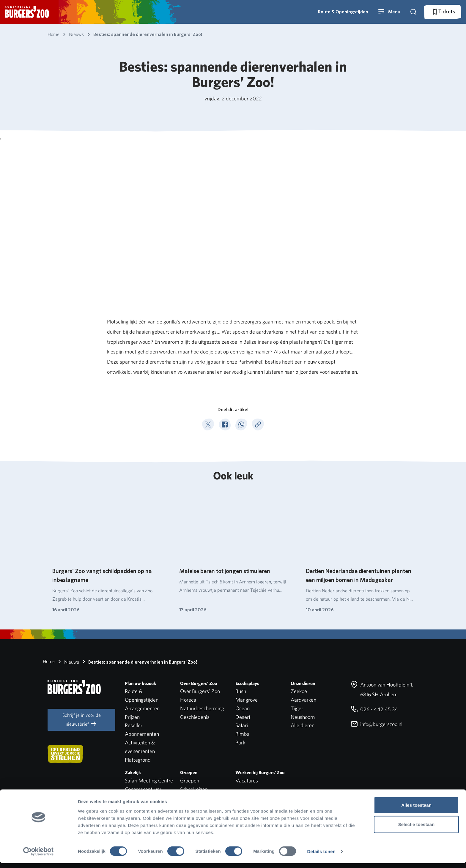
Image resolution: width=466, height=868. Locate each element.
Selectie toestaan (417, 829)
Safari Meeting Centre (149, 781)
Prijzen (132, 717)
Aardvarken (303, 700)
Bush (241, 691)
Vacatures (247, 781)
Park (240, 742)
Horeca (188, 700)
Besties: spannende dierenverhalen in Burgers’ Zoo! (139, 662)
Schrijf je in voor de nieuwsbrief (82, 720)
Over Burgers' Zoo (200, 691)
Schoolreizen (194, 789)
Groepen (190, 781)
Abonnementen (142, 734)
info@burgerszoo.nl (377, 724)
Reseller (134, 725)
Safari (242, 725)
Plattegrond (138, 760)
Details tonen (321, 856)
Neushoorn (303, 717)
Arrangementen (142, 708)
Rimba (243, 734)
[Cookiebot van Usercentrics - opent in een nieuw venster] (38, 856)
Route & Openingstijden (343, 12)
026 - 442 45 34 (374, 709)
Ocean (243, 708)
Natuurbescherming (202, 708)
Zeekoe (299, 691)
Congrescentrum (143, 789)
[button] (389, 12)
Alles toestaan (416, 810)
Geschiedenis (195, 717)
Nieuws (67, 662)
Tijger (297, 708)
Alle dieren (303, 725)
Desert (243, 717)
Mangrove (247, 700)
